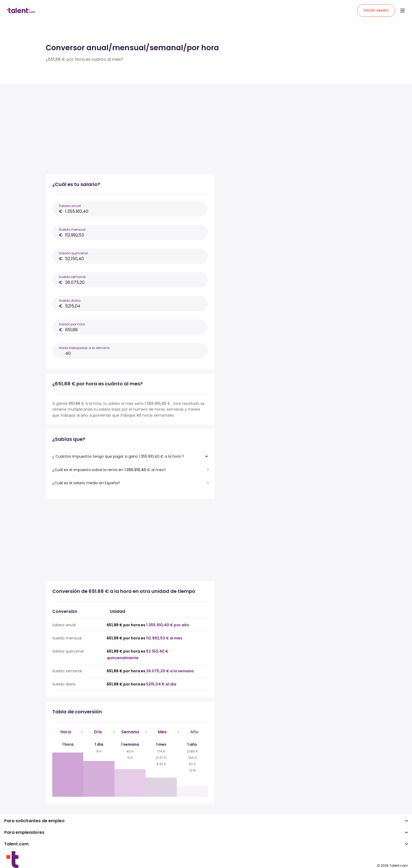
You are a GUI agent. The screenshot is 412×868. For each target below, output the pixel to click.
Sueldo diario (70, 301)
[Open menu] (403, 11)
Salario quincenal (73, 253)
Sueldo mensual (72, 229)
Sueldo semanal (72, 277)
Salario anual (70, 206)
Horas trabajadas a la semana (84, 348)
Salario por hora (72, 324)
